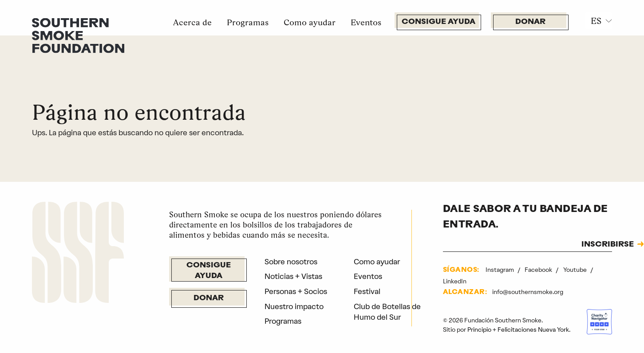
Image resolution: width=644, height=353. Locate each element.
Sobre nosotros (291, 262)
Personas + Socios (296, 291)
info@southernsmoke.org (528, 292)
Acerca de (192, 22)
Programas (248, 22)
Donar (530, 22)
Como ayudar (310, 22)
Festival (367, 291)
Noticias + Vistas (293, 276)
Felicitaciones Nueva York (533, 329)
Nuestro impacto (294, 306)
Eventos (366, 22)
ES (596, 21)
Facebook (539, 270)
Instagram (500, 270)
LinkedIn (455, 281)
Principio (479, 329)
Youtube (576, 270)
